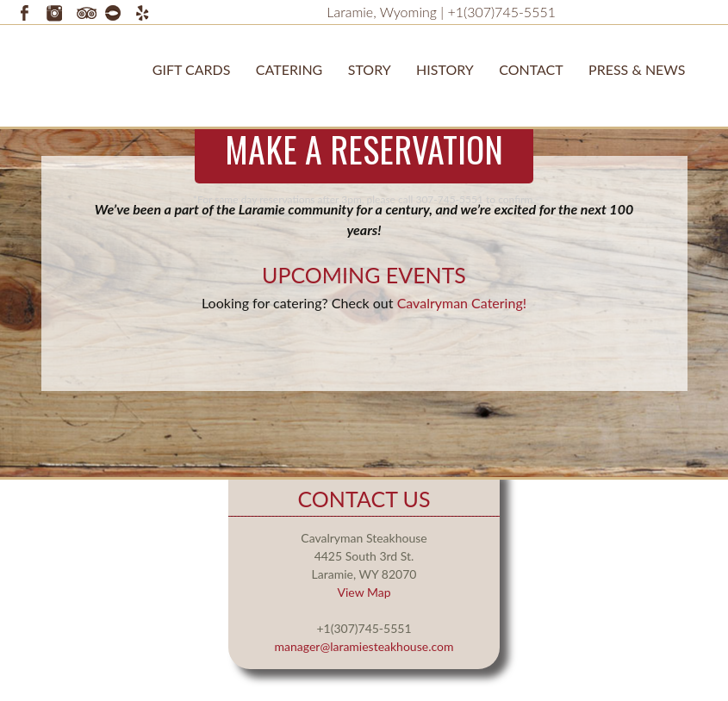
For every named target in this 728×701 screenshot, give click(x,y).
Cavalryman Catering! (462, 303)
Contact (531, 69)
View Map (364, 592)
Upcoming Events (364, 275)
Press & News (637, 69)
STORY (370, 69)
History (445, 69)
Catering (289, 69)
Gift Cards (192, 69)
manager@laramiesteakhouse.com (364, 646)
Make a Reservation (364, 149)
